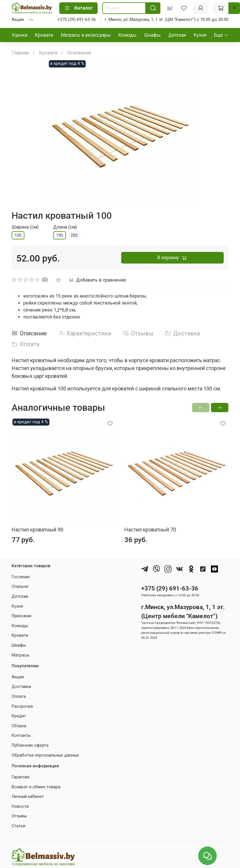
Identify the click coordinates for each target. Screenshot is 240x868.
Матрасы (20, 655)
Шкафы (152, 35)
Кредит (19, 716)
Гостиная (21, 577)
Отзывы (19, 816)
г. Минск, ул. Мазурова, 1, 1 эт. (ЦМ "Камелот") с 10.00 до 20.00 (167, 20)
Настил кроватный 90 (37, 530)
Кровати (44, 35)
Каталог (78, 8)
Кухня (200, 35)
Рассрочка (22, 706)
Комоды (127, 35)
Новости (20, 806)
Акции (18, 20)
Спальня (20, 587)
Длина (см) (65, 227)
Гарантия (20, 777)
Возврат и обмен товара (36, 787)
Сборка (19, 726)
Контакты (21, 736)
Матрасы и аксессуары (86, 35)
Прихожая (22, 616)
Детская (177, 35)
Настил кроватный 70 (150, 530)
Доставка (21, 687)
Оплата (19, 697)
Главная (20, 53)
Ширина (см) (25, 227)
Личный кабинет (28, 797)
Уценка (19, 35)
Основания (79, 53)
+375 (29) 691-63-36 (77, 20)
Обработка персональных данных (45, 755)
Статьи (18, 826)
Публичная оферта (30, 745)
